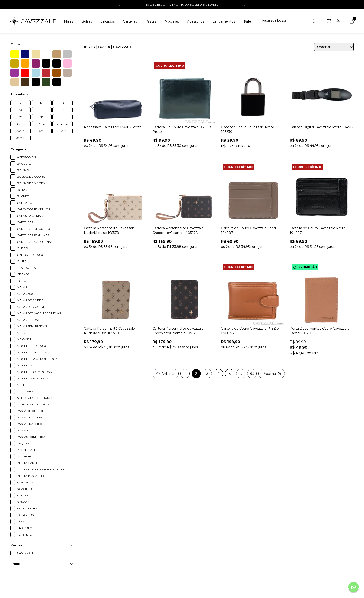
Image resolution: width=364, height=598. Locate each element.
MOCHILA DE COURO (32, 346)
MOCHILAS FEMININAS (33, 378)
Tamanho (20, 94)
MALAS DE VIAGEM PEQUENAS (39, 313)
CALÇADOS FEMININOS (33, 209)
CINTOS (22, 248)
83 (252, 374)
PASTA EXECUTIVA (30, 417)
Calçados (107, 21)
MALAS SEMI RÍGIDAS (32, 326)
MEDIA (22, 333)
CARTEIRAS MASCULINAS (35, 242)
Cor (15, 44)
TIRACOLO (25, 528)
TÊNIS (21, 521)
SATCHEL (23, 495)
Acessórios (196, 21)
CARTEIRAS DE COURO (34, 229)
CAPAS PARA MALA (31, 216)
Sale (247, 21)
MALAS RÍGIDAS (28, 320)
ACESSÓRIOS (26, 157)
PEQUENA (24, 443)
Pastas (151, 21)
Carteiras (130, 21)
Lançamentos (224, 21)
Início (89, 47)
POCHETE (24, 456)
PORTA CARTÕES (29, 463)
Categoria (42, 149)
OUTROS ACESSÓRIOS (33, 404)
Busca (104, 47)
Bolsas (87, 21)
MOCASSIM (25, 339)
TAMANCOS (25, 515)
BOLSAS (23, 170)
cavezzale (123, 47)
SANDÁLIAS (25, 482)
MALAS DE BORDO (31, 300)
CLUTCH (23, 261)
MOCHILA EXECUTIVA (32, 352)
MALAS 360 (25, 294)
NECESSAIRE (26, 391)
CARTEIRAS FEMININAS (33, 235)
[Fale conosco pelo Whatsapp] (354, 588)
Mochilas (172, 21)
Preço (42, 564)
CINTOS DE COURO (31, 255)
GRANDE (23, 274)
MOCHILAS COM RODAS (34, 372)
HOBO (22, 281)
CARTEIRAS (25, 222)
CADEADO (25, 203)
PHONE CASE (26, 450)
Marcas (42, 545)
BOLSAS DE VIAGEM (31, 183)
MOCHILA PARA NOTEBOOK (37, 359)
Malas (68, 21)
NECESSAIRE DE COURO (34, 398)
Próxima (272, 374)
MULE (21, 385)
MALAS (22, 287)
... (241, 374)
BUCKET (23, 196)
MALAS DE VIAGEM (30, 307)
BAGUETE (24, 164)
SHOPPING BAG (28, 508)
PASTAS (22, 430)
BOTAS (22, 190)
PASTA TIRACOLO (30, 424)
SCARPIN (23, 502)
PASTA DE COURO (30, 411)
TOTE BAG (24, 534)
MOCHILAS (25, 365)
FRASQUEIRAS (27, 268)
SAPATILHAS (26, 489)
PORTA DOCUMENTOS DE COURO (42, 469)
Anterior (166, 374)
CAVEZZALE (26, 553)
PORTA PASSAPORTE (32, 476)
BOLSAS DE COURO (31, 177)
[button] (119, 5)
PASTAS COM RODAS (32, 437)
